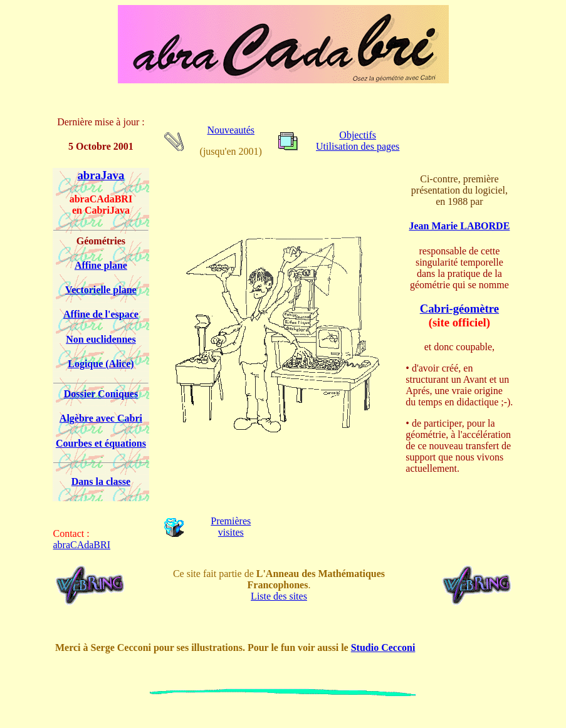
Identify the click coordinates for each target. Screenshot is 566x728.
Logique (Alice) (101, 364)
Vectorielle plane (101, 290)
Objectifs (358, 135)
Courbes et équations (101, 443)
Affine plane (101, 265)
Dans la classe (101, 481)
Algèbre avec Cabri (101, 418)
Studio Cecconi (383, 647)
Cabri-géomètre (459, 309)
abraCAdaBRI (82, 545)
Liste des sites (279, 596)
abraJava (101, 175)
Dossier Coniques (101, 394)
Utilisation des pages (358, 146)
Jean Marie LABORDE (459, 226)
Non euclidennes (101, 339)
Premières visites (231, 527)
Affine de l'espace (101, 314)
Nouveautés (231, 130)
